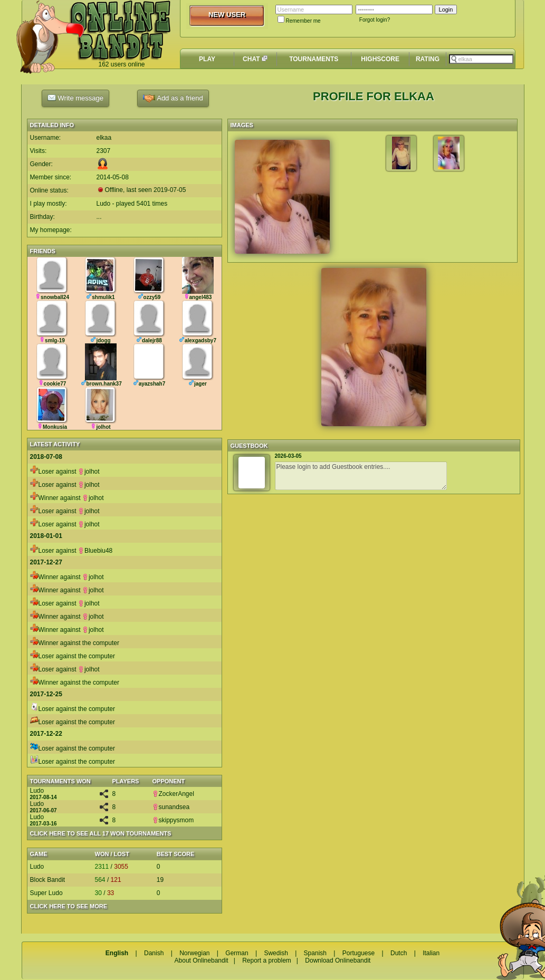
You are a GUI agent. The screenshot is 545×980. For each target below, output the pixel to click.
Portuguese (358, 953)
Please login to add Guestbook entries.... (361, 476)
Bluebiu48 (95, 551)
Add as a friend (173, 98)
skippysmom (173, 820)
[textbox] (481, 59)
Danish (154, 953)
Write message (75, 98)
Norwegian (194, 953)
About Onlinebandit (202, 960)
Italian (431, 953)
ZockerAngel (173, 794)
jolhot (89, 472)
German (237, 953)
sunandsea (171, 807)
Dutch (399, 953)
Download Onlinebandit (338, 960)
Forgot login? (375, 20)
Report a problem (267, 960)
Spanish (315, 953)
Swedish (276, 953)
